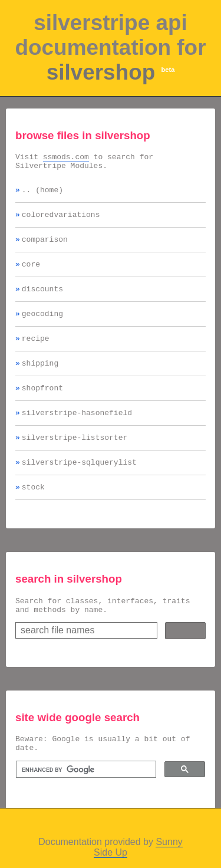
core (31, 274)
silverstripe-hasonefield (77, 433)
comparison (45, 248)
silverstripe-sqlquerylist (79, 486)
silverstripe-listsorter (75, 460)
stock (33, 513)
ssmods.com (66, 158)
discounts (42, 301)
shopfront (42, 407)
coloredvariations (61, 221)
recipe (36, 354)
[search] (85, 803)
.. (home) (42, 195)
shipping (40, 380)
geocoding (42, 327)
